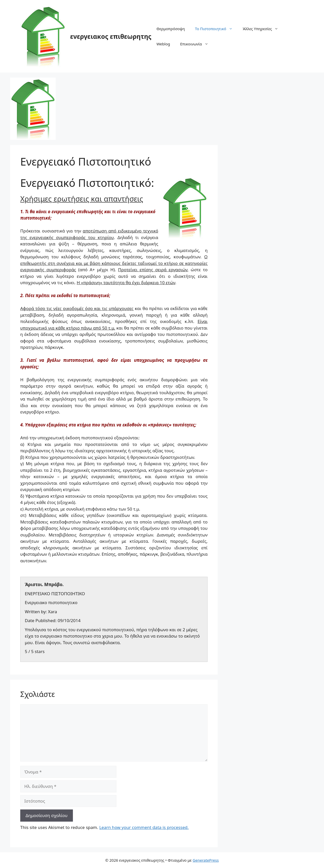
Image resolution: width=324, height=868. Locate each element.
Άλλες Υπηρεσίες (263, 29)
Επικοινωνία (197, 44)
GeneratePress (206, 860)
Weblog (163, 44)
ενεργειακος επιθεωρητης (111, 36)
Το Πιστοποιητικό (216, 29)
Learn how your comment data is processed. (144, 827)
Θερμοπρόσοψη (171, 29)
